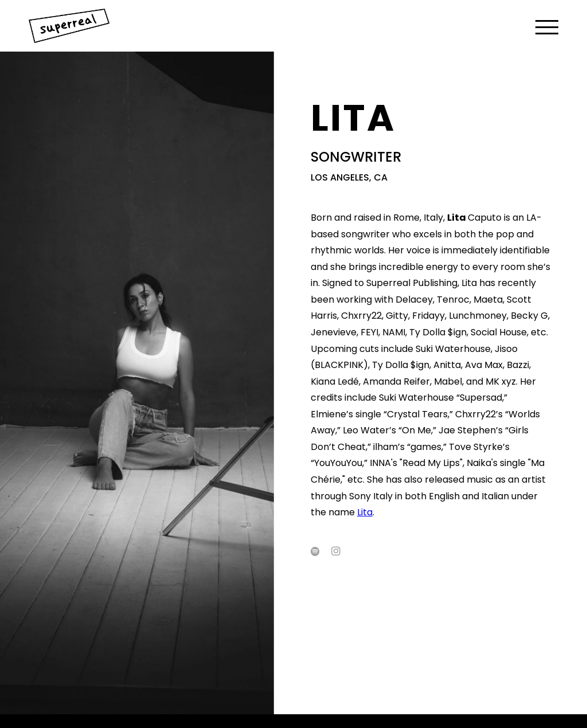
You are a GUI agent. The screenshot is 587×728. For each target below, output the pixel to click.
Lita (365, 512)
